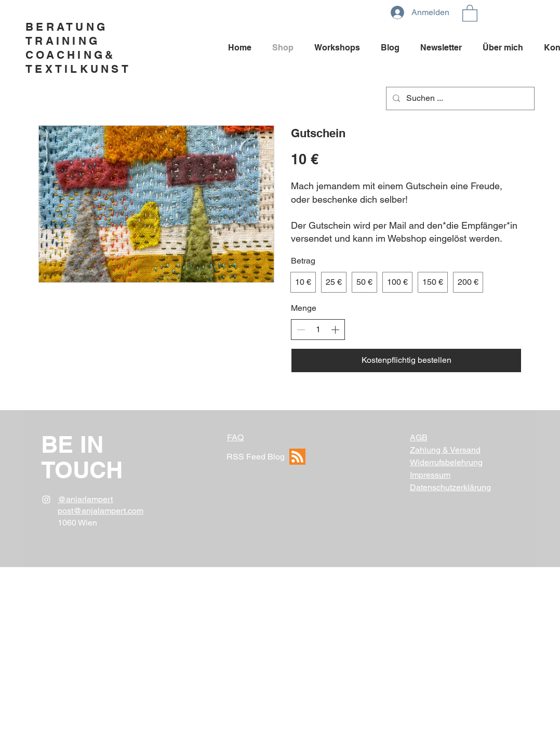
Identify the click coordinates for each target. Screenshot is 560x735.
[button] (470, 13)
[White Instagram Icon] (46, 500)
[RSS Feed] (297, 457)
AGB (419, 437)
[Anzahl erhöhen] (335, 330)
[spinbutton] (318, 330)
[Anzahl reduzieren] (301, 330)
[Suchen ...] (459, 99)
